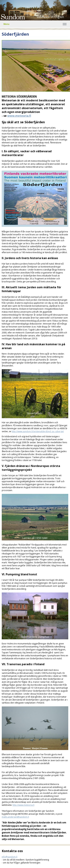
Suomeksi (43, 17)
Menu (6, 24)
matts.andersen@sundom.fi (15, 817)
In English (57, 17)
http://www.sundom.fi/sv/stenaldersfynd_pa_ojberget (38, 431)
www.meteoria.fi (19, 116)
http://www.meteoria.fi (23, 805)
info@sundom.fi (10, 857)
